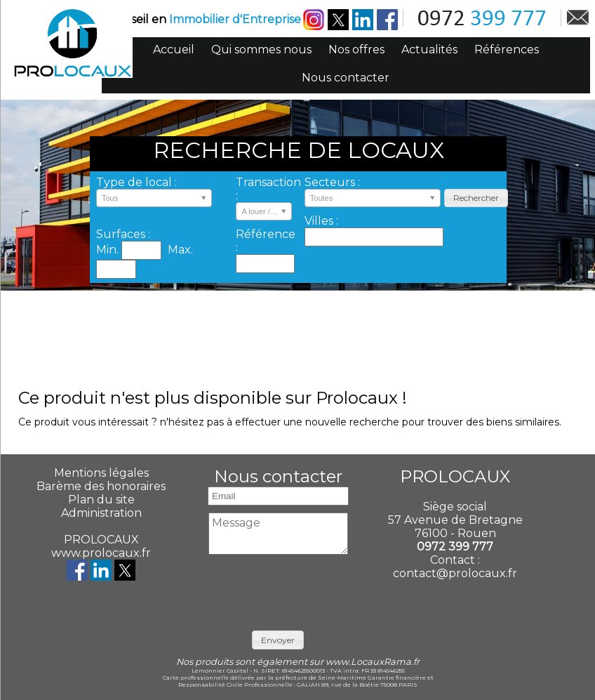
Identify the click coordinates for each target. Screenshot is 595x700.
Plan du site (101, 500)
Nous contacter (346, 78)
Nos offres (356, 49)
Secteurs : (332, 182)
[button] (476, 198)
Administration (101, 513)
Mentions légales (101, 473)
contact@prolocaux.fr (455, 573)
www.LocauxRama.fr (373, 662)
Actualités (429, 49)
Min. (109, 250)
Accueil (174, 49)
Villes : (321, 221)
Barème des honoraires (101, 486)
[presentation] (317, 589)
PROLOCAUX (101, 540)
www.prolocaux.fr (101, 553)
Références (507, 49)
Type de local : (136, 182)
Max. (180, 250)
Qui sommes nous (261, 49)
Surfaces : (123, 234)
